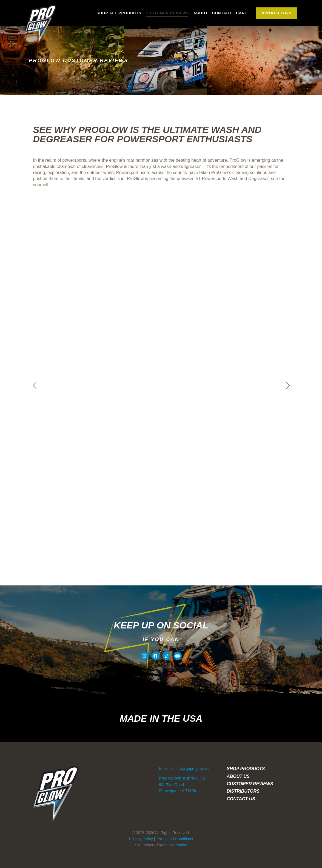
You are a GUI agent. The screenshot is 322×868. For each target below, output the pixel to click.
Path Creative (176, 845)
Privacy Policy (141, 839)
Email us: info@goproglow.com (185, 769)
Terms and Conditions (174, 839)
